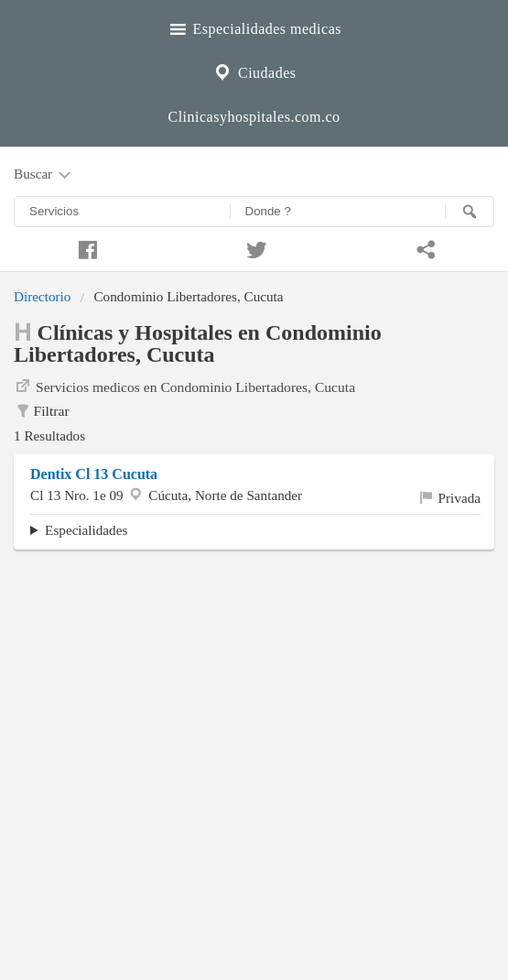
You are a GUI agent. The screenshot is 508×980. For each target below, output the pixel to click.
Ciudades (254, 71)
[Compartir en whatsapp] (423, 247)
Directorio (42, 296)
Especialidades (86, 530)
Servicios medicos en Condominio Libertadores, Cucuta (184, 386)
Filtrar (42, 411)
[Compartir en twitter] (254, 247)
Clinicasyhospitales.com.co (254, 117)
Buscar (44, 175)
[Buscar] (470, 212)
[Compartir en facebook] (85, 247)
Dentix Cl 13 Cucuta (94, 474)
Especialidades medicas (254, 27)
